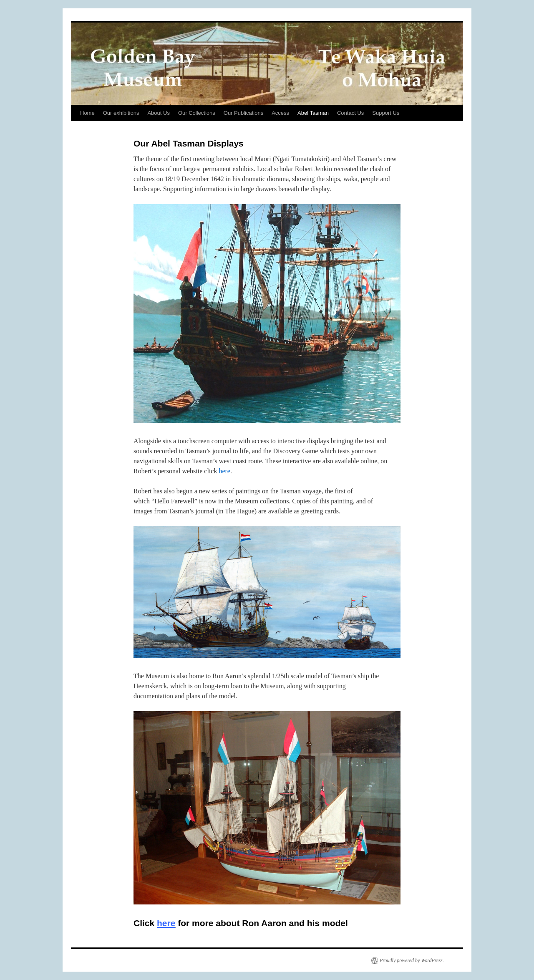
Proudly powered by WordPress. (412, 960)
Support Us (386, 113)
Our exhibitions (121, 113)
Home (87, 113)
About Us (158, 113)
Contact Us (350, 113)
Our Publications (243, 113)
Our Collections (197, 113)
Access (280, 113)
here (224, 471)
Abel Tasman (313, 113)
